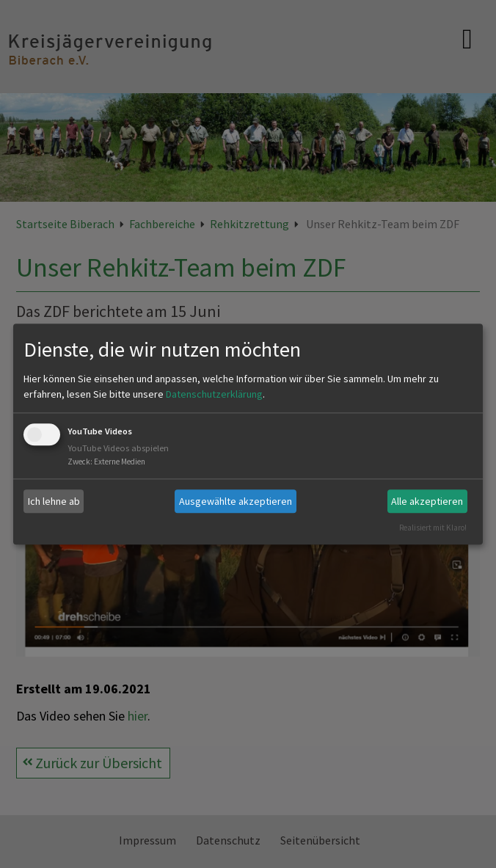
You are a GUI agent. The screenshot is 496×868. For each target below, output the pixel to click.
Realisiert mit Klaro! (433, 528)
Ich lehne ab (54, 501)
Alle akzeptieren (427, 501)
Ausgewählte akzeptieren (236, 501)
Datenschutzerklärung (214, 395)
